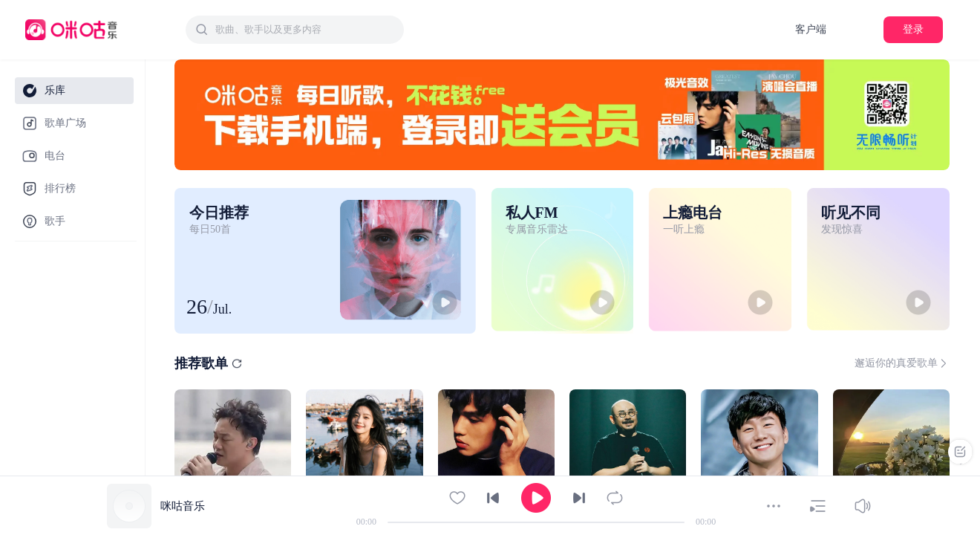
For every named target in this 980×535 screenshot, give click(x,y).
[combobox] (295, 30)
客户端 (811, 29)
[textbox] (305, 30)
